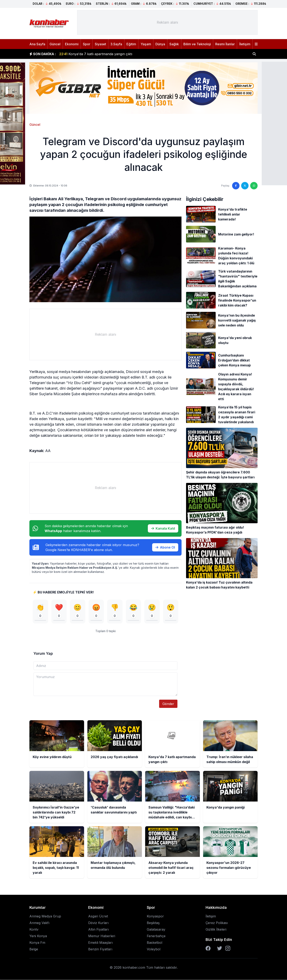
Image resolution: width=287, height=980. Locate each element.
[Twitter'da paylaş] (245, 186)
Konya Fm (37, 943)
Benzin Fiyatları (100, 949)
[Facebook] (208, 949)
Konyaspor (155, 916)
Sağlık (174, 44)
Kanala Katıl (163, 528)
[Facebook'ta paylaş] (236, 186)
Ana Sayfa (37, 44)
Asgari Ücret (98, 916)
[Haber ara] (254, 54)
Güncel (55, 44)
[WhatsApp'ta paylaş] (254, 186)
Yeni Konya (38, 936)
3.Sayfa (116, 44)
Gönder (168, 704)
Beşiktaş (153, 923)
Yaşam (146, 44)
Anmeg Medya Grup (45, 916)
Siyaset (100, 44)
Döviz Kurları (98, 923)
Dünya (160, 44)
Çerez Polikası (217, 923)
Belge (34, 949)
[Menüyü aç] (256, 44)
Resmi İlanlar (225, 44)
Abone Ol (165, 547)
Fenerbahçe (156, 936)
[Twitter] (220, 949)
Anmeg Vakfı (39, 923)
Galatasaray (156, 930)
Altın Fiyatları (98, 930)
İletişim (245, 44)
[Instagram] (228, 949)
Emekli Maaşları (100, 943)
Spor (87, 44)
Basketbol (154, 943)
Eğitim (131, 44)
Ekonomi (72, 44)
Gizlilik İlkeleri (216, 930)
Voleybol (154, 949)
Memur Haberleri (102, 936)
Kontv (34, 930)
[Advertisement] (167, 22)
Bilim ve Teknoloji (197, 44)
